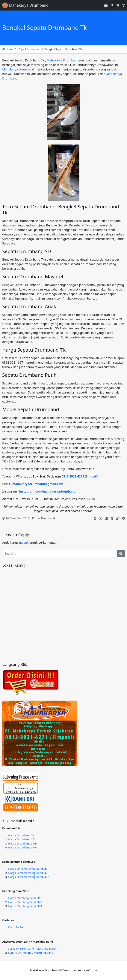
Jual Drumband (31, 49)
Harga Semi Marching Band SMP (29, 873)
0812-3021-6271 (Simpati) (80, 476)
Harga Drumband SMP (22, 843)
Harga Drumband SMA (23, 847)
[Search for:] (60, 553)
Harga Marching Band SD (24, 898)
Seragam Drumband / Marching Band (32, 949)
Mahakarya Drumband (62, 60)
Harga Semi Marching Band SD (28, 869)
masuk (24, 543)
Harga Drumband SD (21, 839)
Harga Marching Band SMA (25, 906)
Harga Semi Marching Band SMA (29, 877)
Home (8, 49)
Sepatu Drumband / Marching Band (31, 953)
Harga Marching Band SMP (25, 902)
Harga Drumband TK (21, 835)
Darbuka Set (16, 927)
